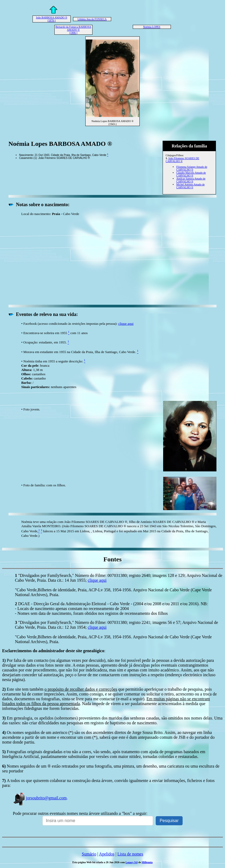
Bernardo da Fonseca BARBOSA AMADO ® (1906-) (73, 30)
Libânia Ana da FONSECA (92, 19)
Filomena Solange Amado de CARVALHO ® (192, 168)
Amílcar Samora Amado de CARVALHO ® (191, 180)
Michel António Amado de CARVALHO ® (190, 186)
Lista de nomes (130, 854)
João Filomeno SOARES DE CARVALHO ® (182, 160)
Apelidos (107, 854)
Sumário (89, 854)
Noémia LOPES (152, 27)
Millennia (147, 862)
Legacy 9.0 (132, 862)
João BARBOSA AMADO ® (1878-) (52, 19)
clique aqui (126, 324)
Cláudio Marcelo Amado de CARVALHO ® (191, 174)
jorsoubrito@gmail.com (40, 798)
